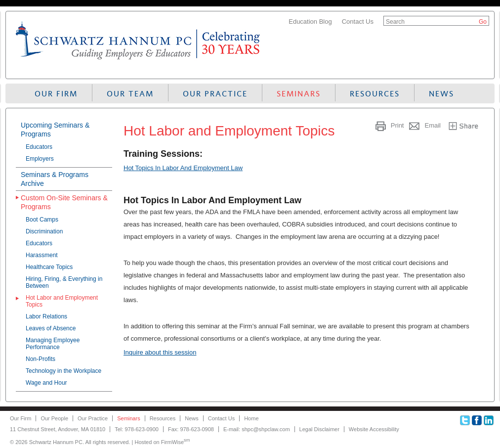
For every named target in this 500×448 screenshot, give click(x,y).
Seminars (299, 94)
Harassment (42, 255)
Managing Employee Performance (53, 344)
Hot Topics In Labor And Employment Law (183, 168)
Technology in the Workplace (63, 371)
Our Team (130, 94)
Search (395, 22)
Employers (40, 159)
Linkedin (489, 420)
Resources (375, 94)
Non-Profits (41, 359)
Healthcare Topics (49, 267)
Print (397, 125)
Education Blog (310, 22)
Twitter (465, 420)
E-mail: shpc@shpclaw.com (257, 429)
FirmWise (176, 442)
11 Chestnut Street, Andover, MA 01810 (58, 429)
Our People (54, 418)
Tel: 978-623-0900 (137, 429)
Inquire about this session (160, 352)
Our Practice (215, 94)
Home (251, 418)
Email (433, 125)
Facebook (477, 420)
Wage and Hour (46, 383)
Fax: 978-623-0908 (191, 429)
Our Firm (56, 94)
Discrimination (44, 231)
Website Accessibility (374, 429)
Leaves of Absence (51, 328)
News (441, 94)
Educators (39, 147)
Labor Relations (46, 316)
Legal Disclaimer (319, 429)
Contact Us (358, 22)
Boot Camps (42, 220)
